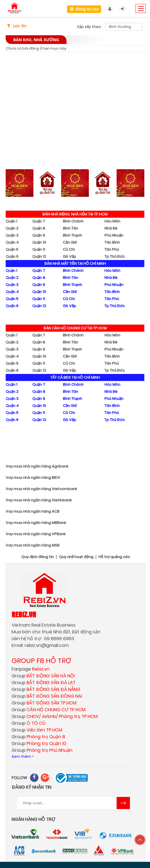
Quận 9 (39, 235)
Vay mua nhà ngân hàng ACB (33, 511)
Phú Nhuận (114, 235)
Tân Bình (112, 242)
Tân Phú (112, 249)
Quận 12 (39, 256)
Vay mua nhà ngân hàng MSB (33, 545)
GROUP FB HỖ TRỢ (41, 661)
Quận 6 (12, 256)
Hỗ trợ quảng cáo (114, 557)
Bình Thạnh (72, 235)
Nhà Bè (111, 228)
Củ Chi (69, 249)
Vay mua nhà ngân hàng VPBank (36, 534)
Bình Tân (70, 228)
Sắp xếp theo (89, 27)
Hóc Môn (112, 221)
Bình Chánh (73, 221)
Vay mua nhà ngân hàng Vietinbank (39, 500)
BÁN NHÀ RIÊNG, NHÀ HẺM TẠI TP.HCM (75, 214)
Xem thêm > (22, 756)
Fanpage (31, 669)
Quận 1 (11, 221)
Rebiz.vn (24, 614)
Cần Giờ (70, 242)
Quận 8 (39, 228)
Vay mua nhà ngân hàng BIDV (33, 478)
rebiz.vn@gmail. (42, 645)
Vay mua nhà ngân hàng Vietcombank (41, 489)
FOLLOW (19, 778)
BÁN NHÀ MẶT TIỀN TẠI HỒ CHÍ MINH (75, 264)
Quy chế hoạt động (76, 557)
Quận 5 (12, 249)
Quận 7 (39, 221)
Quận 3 (12, 235)
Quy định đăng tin (37, 557)
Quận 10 (39, 242)
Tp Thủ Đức (115, 256)
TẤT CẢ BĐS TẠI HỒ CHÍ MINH (75, 377)
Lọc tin (20, 26)
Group (43, 676)
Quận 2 (12, 228)
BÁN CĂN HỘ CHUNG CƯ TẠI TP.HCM (75, 328)
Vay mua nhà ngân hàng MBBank (36, 523)
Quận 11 (39, 249)
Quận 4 (12, 242)
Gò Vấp (69, 256)
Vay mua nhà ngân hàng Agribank (37, 466)
